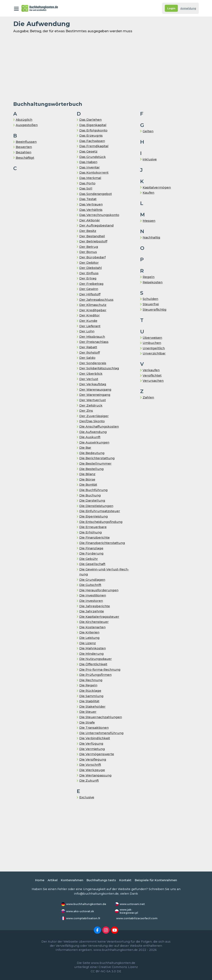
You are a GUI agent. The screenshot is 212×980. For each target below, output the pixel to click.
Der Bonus (88, 252)
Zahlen (148, 397)
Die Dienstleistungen (97, 506)
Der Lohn (87, 331)
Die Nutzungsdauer (96, 659)
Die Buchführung (93, 490)
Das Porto (88, 183)
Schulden (150, 299)
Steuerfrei (151, 304)
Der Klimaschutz (93, 305)
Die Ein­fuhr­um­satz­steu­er (100, 511)
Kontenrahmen (70, 880)
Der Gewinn (89, 289)
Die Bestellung (92, 469)
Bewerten (24, 147)
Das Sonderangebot (96, 194)
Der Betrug (89, 247)
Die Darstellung (92, 500)
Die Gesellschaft (93, 564)
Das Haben (89, 162)
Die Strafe (87, 722)
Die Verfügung (91, 743)
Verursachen (153, 381)
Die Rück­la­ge (90, 691)
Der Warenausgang (96, 389)
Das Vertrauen (91, 204)
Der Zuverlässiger (94, 416)
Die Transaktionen (95, 728)
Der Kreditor (90, 315)
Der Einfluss (89, 273)
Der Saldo (87, 358)
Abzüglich (24, 120)
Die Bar (85, 448)
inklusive (150, 159)
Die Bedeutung (92, 453)
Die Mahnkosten (93, 648)
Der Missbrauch (92, 337)
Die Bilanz (88, 474)
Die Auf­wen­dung (93, 432)
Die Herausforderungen (99, 590)
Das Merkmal (91, 178)
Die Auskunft (90, 437)
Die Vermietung (92, 749)
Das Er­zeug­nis (91, 135)
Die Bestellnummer (96, 463)
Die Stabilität (90, 701)
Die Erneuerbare (93, 527)
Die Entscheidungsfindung (101, 522)
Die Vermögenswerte (97, 754)
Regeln (149, 277)
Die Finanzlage (92, 548)
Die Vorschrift (91, 765)
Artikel (50, 880)
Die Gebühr (89, 559)
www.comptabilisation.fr (84, 918)
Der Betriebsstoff (94, 241)
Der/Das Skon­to (93, 421)
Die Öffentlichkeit (94, 664)
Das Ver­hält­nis (91, 210)
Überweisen (153, 338)
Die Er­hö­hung (91, 532)
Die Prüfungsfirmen (96, 675)
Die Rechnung (91, 680)
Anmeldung (187, 8)
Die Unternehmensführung (102, 733)
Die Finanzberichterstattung (103, 543)
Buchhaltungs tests (101, 880)
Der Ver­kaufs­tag (93, 384)
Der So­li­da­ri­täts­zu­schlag (100, 368)
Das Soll (86, 188)
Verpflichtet (152, 375)
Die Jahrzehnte (92, 611)
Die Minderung (92, 654)
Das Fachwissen (93, 141)
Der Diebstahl (91, 268)
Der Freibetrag (91, 284)
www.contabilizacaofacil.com (137, 918)
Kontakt (126, 880)
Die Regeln (88, 685)
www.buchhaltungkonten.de (87, 904)
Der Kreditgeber (93, 310)
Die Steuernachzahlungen (101, 717)
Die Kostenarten (93, 627)
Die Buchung (90, 495)
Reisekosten (153, 282)
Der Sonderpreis (93, 363)
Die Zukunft (89, 780)
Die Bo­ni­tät (89, 485)
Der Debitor (89, 263)
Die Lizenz (88, 643)
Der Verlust (89, 379)
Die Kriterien (90, 632)
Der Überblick (91, 374)
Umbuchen (152, 343)
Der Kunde (88, 321)
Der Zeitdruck (91, 405)
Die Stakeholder (93, 706)
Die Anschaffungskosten (100, 426)
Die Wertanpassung (96, 775)
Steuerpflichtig (155, 309)
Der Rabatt (89, 347)
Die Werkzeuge (92, 770)
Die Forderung (91, 553)
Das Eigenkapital (94, 125)
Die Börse (87, 479)
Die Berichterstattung (98, 458)
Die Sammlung (92, 696)
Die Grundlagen (92, 580)
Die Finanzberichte (95, 537)
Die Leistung (90, 638)
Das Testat (89, 199)
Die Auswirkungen (95, 442)
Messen (149, 221)
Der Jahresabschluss (97, 300)
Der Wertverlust (93, 400)
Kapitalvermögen (157, 187)
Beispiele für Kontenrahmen (158, 880)
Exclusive (87, 797)
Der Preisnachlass (94, 342)
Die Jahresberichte (95, 606)
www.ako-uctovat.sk (81, 911)
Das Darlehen (91, 120)
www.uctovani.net (132, 904)
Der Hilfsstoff (90, 294)
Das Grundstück (93, 157)
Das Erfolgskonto (94, 130)
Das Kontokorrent (95, 172)
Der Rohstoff (90, 352)
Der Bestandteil (92, 236)
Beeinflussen (26, 142)
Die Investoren (92, 601)
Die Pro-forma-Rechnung (100, 669)
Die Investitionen (93, 595)
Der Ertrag (88, 278)
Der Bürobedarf (92, 257)
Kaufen (149, 193)
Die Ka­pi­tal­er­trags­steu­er (100, 617)
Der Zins (86, 411)
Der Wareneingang (95, 395)
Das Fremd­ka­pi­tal (94, 146)
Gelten (148, 131)
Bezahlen (23, 152)
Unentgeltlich (154, 348)
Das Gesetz (89, 151)
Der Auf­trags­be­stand (97, 225)
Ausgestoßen (27, 125)
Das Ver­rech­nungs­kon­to (100, 215)
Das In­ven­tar (90, 167)
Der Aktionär (90, 220)
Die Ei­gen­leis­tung (94, 516)
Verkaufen (151, 370)
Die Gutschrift (91, 585)
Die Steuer (88, 712)
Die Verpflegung (93, 759)
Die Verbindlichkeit (95, 738)
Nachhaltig (152, 237)
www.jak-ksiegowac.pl (129, 911)
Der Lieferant (90, 326)
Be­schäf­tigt (26, 158)
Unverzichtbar (154, 353)
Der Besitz (88, 231)
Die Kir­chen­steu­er (94, 622)
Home (37, 880)
